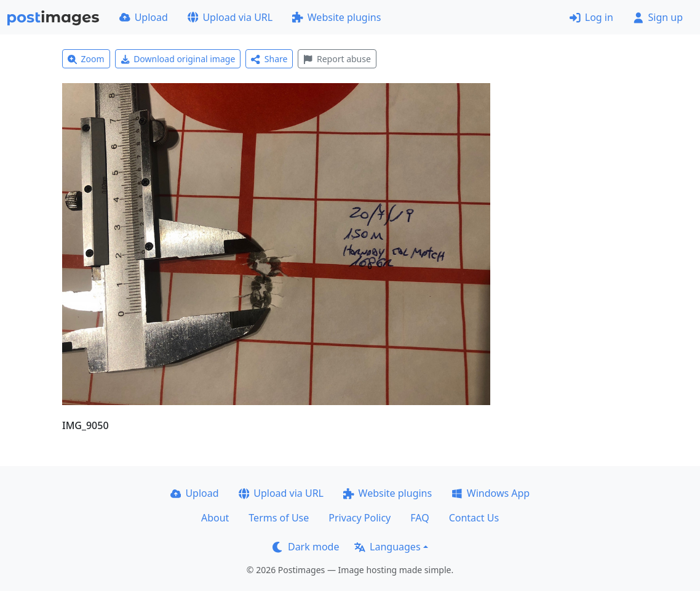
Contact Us (474, 518)
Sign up (658, 17)
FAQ (420, 518)
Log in (591, 17)
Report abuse (337, 59)
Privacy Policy (360, 518)
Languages (387, 547)
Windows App (491, 493)
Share (269, 59)
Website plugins (336, 17)
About (215, 518)
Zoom (86, 59)
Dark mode (306, 547)
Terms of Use (279, 518)
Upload (144, 17)
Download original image (178, 59)
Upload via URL (230, 17)
